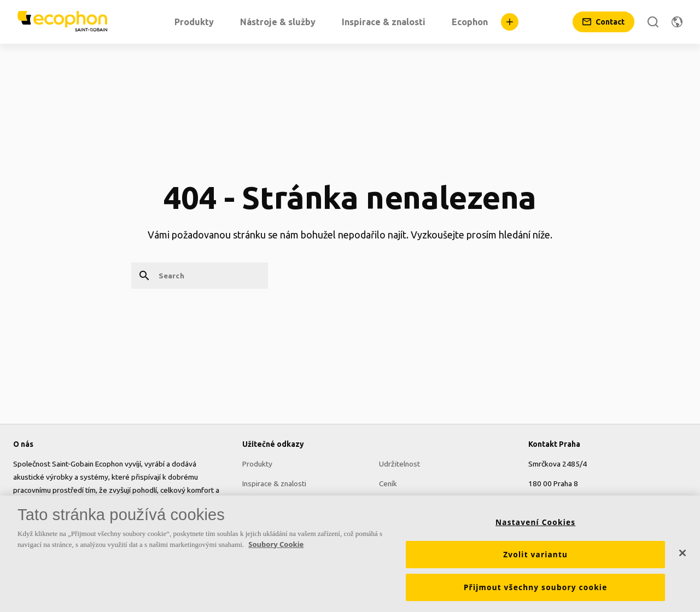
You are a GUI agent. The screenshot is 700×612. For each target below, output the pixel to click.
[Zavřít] (682, 553)
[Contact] (603, 22)
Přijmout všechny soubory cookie (536, 587)
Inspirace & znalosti (274, 483)
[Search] (653, 22)
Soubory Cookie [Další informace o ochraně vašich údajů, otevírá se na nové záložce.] (276, 544)
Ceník (388, 483)
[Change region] (677, 22)
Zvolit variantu (535, 555)
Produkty (257, 464)
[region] (350, 554)
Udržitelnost (399, 464)
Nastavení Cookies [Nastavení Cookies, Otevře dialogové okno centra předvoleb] (535, 522)
